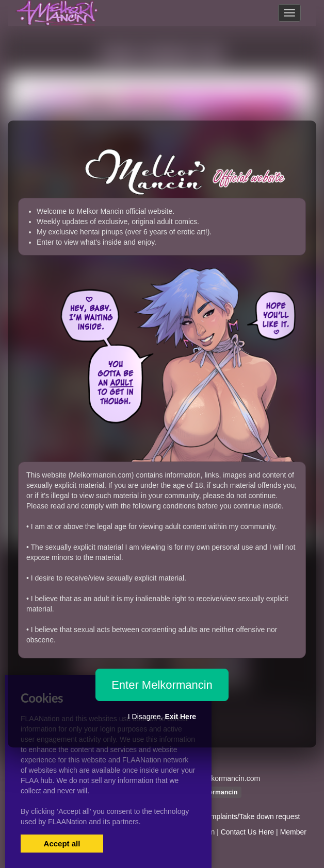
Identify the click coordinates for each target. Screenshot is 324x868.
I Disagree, (162, 717)
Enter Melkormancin (162, 685)
